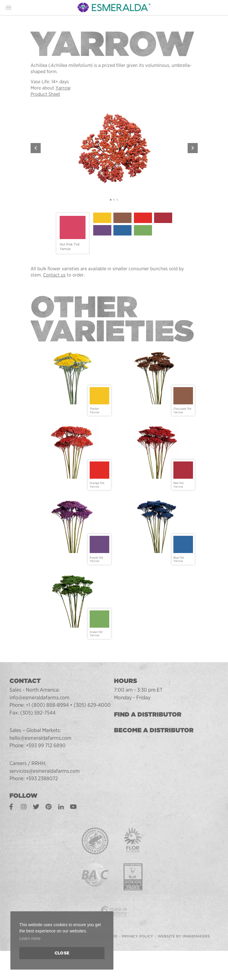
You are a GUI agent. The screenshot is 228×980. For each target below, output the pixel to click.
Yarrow (63, 88)
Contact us (54, 275)
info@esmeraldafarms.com (40, 697)
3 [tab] (117, 200)
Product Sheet (45, 94)
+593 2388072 (42, 778)
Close (62, 953)
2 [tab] (114, 200)
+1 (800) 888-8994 (48, 705)
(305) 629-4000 (93, 705)
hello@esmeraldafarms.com (41, 738)
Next (193, 148)
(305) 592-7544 (38, 713)
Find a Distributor (148, 714)
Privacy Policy (137, 934)
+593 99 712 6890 (46, 745)
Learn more (30, 938)
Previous (36, 148)
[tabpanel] (114, 148)
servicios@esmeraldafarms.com (45, 771)
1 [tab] (111, 200)
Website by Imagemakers (184, 934)
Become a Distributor (154, 730)
